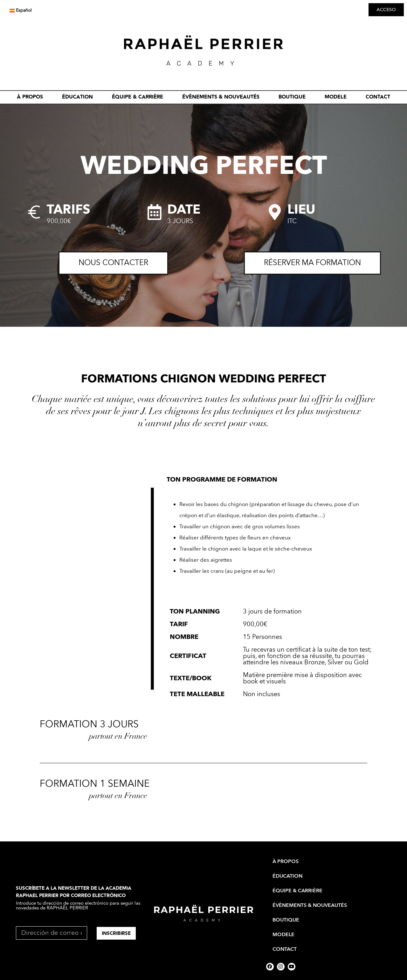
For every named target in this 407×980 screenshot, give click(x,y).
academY (203, 63)
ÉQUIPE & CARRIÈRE (138, 97)
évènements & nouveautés (221, 97)
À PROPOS (30, 97)
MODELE (336, 97)
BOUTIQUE (292, 97)
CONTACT (378, 97)
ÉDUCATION (77, 97)
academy (203, 920)
